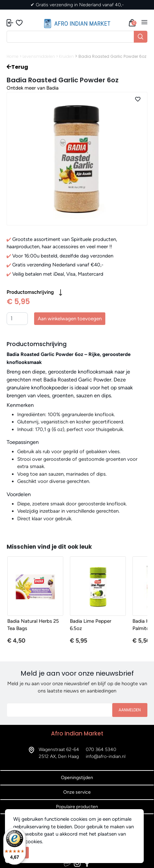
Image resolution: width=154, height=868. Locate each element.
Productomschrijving (34, 293)
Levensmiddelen (39, 56)
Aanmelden (130, 710)
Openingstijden (77, 778)
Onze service (77, 792)
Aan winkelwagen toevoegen (70, 319)
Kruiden (66, 56)
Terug (17, 67)
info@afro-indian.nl (106, 756)
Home (13, 56)
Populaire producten (77, 807)
